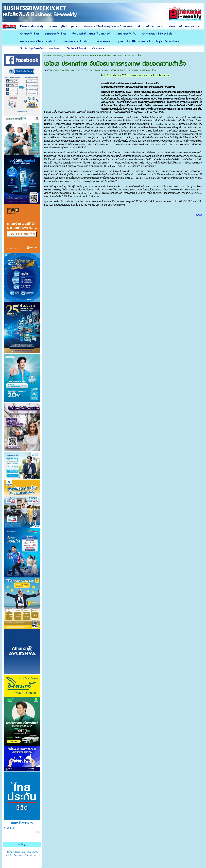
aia (73, 70)
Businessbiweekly (54, 56)
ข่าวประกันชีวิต (73, 56)
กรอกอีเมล (9, 828)
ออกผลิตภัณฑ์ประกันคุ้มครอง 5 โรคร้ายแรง (116, 70)
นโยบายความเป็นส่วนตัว (23, 855)
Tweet (199, 215)
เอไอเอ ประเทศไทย (60, 70)
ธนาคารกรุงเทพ (84, 70)
